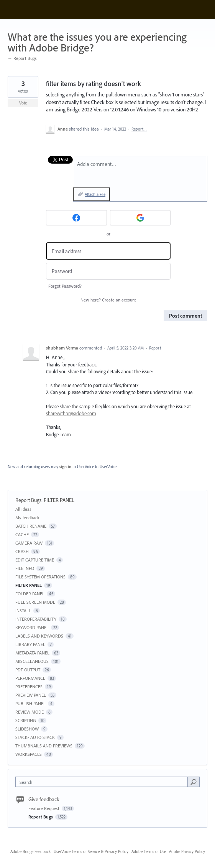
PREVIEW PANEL (31, 695)
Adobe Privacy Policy (187, 851)
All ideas (23, 509)
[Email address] (108, 251)
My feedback (27, 518)
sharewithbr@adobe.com (71, 413)
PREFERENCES (29, 687)
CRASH (22, 551)
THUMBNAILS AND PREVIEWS (44, 746)
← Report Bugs (22, 58)
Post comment (185, 316)
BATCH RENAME (31, 526)
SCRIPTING (26, 720)
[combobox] (103, 782)
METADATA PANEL (32, 653)
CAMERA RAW (29, 543)
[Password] (108, 271)
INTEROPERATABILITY (36, 619)
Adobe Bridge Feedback (30, 851)
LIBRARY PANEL (30, 644)
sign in (65, 467)
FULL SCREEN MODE (35, 602)
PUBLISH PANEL (30, 703)
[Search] (194, 782)
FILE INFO (25, 568)
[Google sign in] (140, 218)
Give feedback (44, 799)
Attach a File (95, 194)
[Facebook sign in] (76, 218)
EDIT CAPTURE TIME (35, 560)
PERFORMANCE (30, 678)
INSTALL (23, 610)
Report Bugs (28, 500)
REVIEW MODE (30, 712)
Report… (139, 129)
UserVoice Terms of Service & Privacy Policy (91, 851)
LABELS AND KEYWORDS (39, 636)
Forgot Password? (65, 286)
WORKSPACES (29, 754)
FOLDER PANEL (30, 594)
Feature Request (44, 808)
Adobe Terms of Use (149, 851)
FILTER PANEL (59, 500)
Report (155, 348)
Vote (23, 103)
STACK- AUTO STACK (35, 737)
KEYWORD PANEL (32, 627)
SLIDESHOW (27, 729)
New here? (108, 300)
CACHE (22, 534)
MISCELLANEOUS (32, 661)
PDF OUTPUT (28, 670)
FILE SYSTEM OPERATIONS (40, 577)
